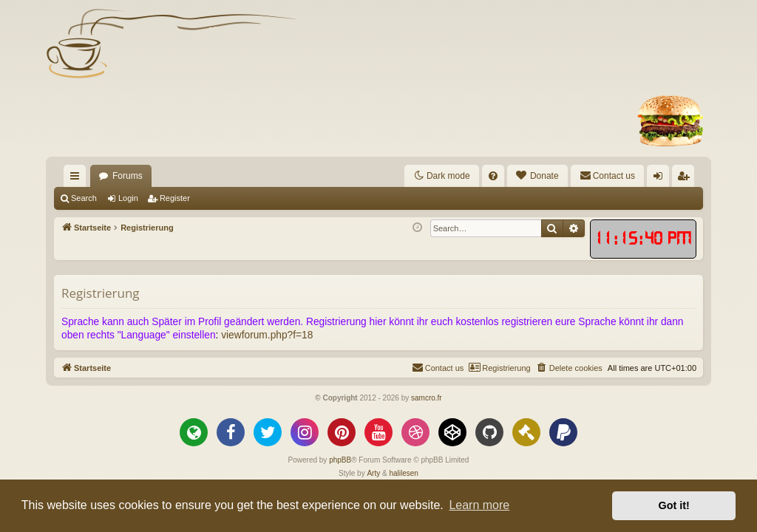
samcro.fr (427, 398)
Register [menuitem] (686, 179)
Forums (128, 176)
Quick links (78, 179)
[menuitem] (493, 176)
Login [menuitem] (661, 179)
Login (128, 198)
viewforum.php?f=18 (267, 335)
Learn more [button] (479, 505)
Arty (373, 473)
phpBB (340, 460)
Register (175, 198)
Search (84, 198)
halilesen (403, 473)
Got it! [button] (674, 505)
